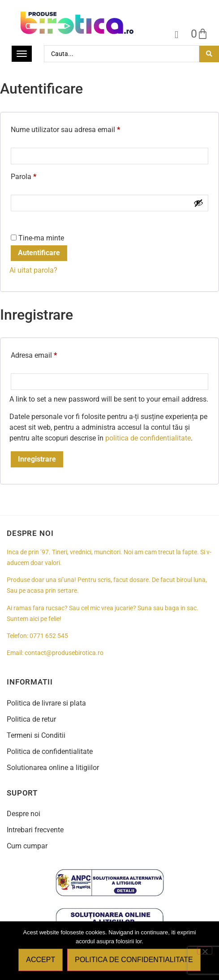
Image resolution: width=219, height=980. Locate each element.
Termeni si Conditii (36, 735)
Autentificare (39, 253)
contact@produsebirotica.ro (64, 653)
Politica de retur (31, 719)
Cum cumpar (27, 846)
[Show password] (198, 203)
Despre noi (24, 814)
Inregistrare (37, 459)
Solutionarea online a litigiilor (53, 768)
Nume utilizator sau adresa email (83, 128)
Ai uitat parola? (33, 270)
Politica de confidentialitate (50, 751)
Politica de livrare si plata (46, 703)
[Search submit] (209, 54)
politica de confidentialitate (148, 438)
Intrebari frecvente (35, 830)
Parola (41, 175)
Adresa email (51, 354)
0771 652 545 (49, 636)
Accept (41, 960)
